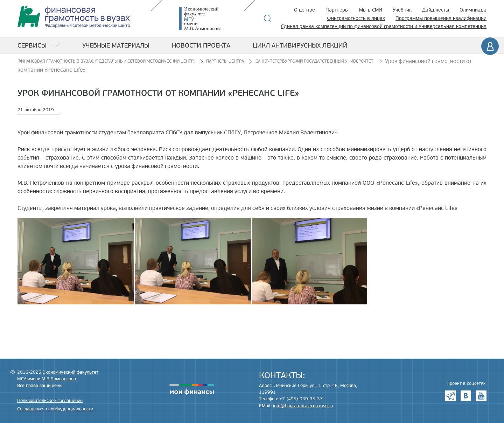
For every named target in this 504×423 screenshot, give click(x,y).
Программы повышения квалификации (441, 18)
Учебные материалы (116, 45)
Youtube (481, 396)
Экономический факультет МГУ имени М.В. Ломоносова (211, 19)
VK (466, 396)
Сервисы (32, 45)
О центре (304, 10)
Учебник (402, 10)
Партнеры (337, 10)
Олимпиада (473, 10)
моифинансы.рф (192, 390)
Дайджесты (436, 10)
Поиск (268, 19)
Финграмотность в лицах (356, 18)
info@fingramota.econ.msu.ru (303, 406)
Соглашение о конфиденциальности (55, 409)
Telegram (450, 396)
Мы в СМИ (371, 10)
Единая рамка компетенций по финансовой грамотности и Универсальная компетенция (384, 26)
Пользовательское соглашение (50, 401)
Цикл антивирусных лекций (300, 45)
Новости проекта (201, 45)
